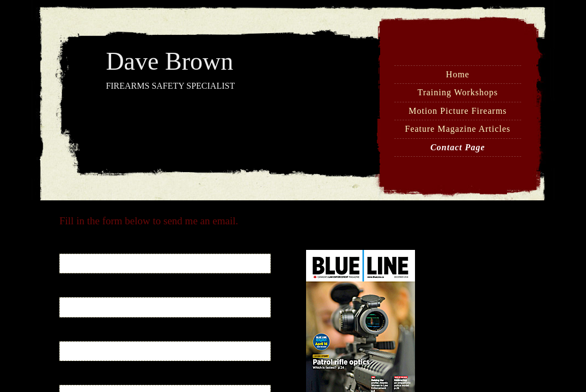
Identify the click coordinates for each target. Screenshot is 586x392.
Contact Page (457, 147)
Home (458, 74)
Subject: (74, 335)
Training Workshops (457, 92)
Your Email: (80, 290)
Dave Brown (169, 61)
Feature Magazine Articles (457, 129)
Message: (76, 378)
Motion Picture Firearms (457, 111)
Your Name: (80, 247)
